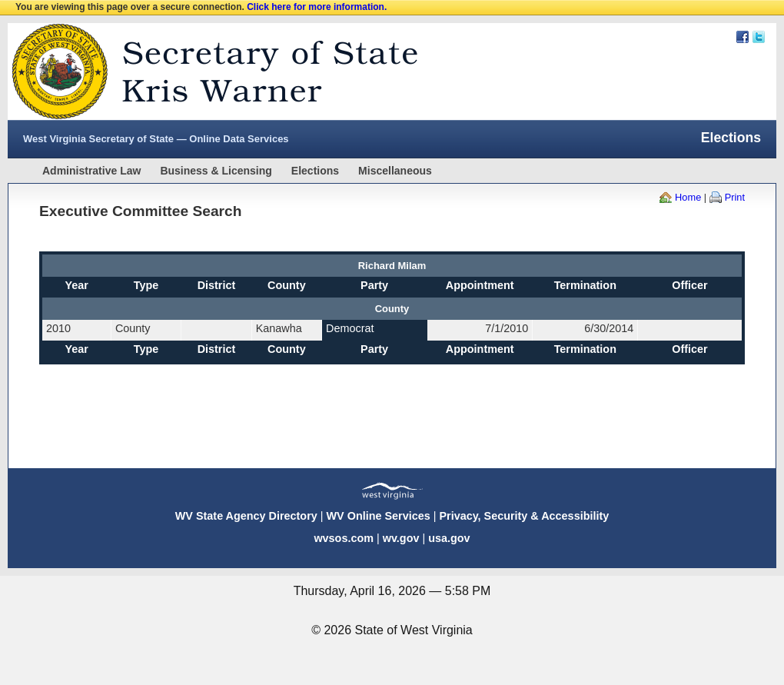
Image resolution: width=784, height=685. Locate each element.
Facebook (742, 37)
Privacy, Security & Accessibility (524, 516)
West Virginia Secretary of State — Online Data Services (156, 139)
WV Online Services (379, 516)
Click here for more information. (317, 7)
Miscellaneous (395, 171)
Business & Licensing (216, 171)
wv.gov (401, 538)
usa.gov (449, 538)
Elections (315, 171)
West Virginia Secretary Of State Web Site (206, 71)
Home (688, 197)
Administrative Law (91, 171)
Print (735, 197)
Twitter (759, 37)
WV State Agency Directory (246, 516)
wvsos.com (344, 538)
